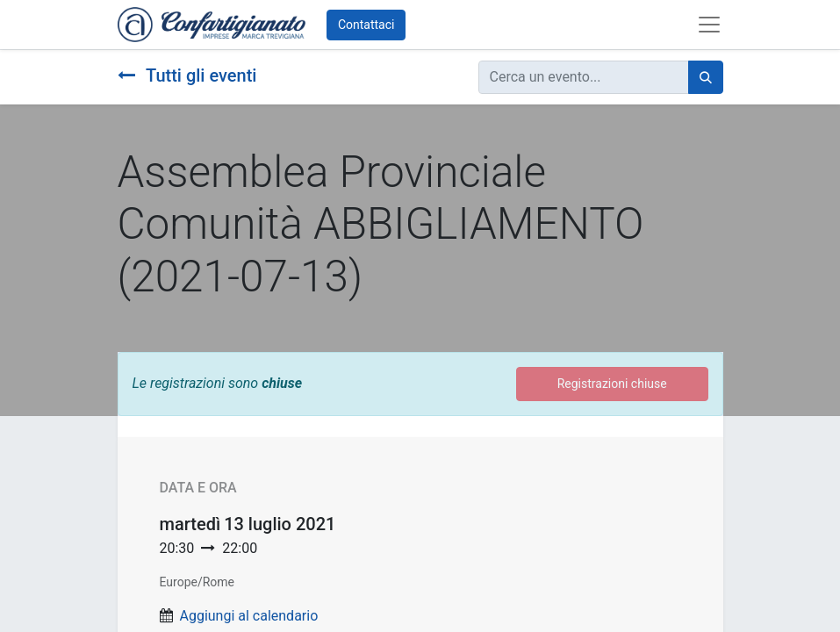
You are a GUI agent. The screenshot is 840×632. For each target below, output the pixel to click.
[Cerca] (706, 77)
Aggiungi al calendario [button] (248, 616)
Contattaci (366, 25)
